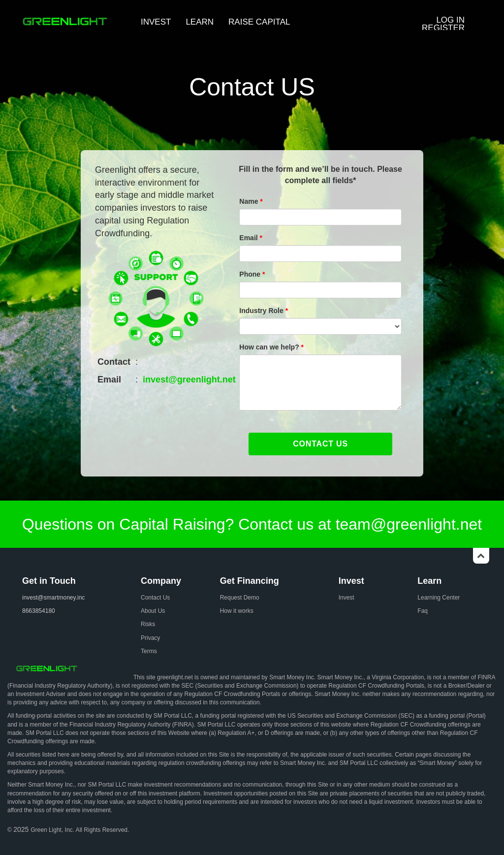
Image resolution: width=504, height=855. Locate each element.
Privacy (150, 638)
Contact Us (155, 598)
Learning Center (439, 598)
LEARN (200, 22)
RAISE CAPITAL (259, 22)
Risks (148, 624)
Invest (346, 598)
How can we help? (271, 347)
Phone (252, 274)
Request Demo (240, 598)
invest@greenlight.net (189, 380)
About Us (153, 611)
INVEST (156, 22)
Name (251, 201)
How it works (237, 611)
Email (251, 238)
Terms (149, 651)
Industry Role (264, 311)
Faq (423, 611)
